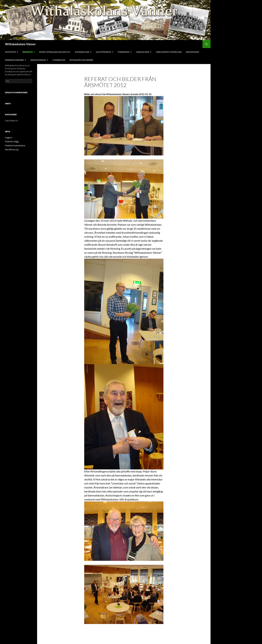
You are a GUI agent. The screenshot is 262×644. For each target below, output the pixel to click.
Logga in (9, 137)
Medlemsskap (193, 52)
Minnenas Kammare (14, 60)
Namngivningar (38, 60)
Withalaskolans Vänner (20, 44)
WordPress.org (12, 149)
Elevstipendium (103, 52)
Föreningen (123, 52)
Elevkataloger (82, 52)
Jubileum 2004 (142, 52)
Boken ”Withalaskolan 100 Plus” (55, 52)
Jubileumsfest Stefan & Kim (169, 52)
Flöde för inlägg (12, 141)
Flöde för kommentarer (15, 145)
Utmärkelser (59, 60)
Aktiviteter (10, 52)
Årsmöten (27, 52)
